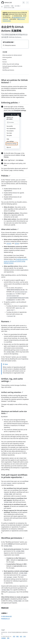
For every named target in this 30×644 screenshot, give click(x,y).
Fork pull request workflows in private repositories (14, 476)
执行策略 (17, 6)
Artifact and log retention (12, 392)
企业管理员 (7, 6)
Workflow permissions (13, 538)
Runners (6, 321)
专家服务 (4, 638)
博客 (8, 638)
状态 (21, 636)
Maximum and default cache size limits (14, 412)
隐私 (18, 636)
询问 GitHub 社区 (6, 616)
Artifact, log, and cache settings (12, 380)
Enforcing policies (10, 103)
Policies (6, 176)
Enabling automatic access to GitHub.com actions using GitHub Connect (16, 261)
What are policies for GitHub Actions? (14, 81)
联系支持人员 (5, 619)
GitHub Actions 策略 (9, 8)
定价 (25, 636)
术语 (14, 636)
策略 (12, 6)
